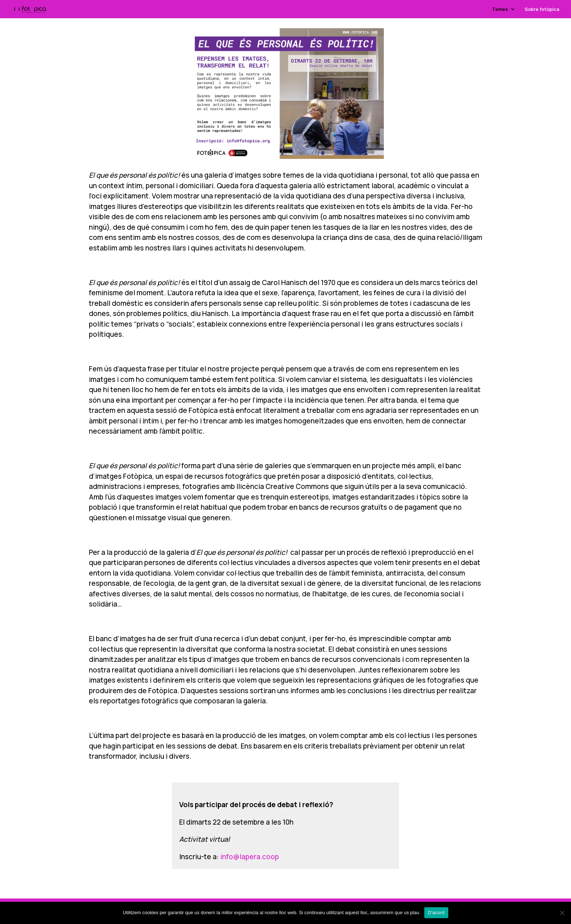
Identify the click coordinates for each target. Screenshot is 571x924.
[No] (562, 913)
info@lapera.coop (250, 857)
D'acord (436, 913)
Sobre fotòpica (542, 9)
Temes (500, 9)
